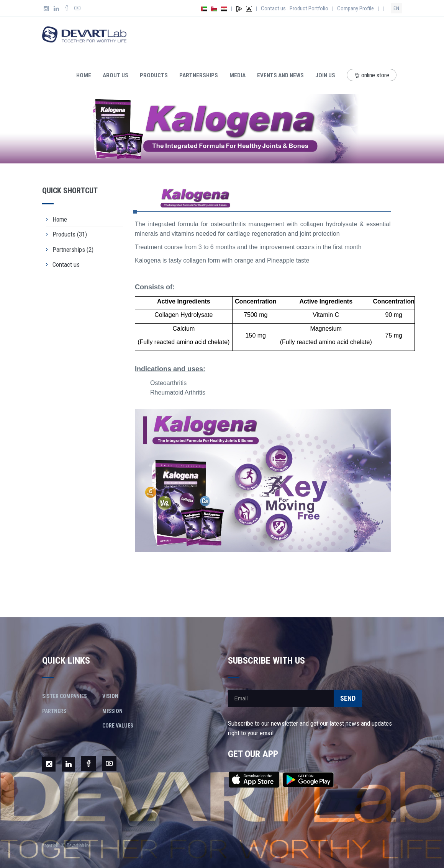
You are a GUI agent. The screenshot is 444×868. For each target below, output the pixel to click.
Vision (110, 696)
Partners (54, 711)
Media (238, 75)
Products (154, 75)
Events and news (280, 75)
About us (116, 75)
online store (372, 75)
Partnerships (199, 75)
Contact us (273, 8)
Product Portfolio (309, 8)
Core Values (118, 726)
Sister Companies (65, 696)
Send (348, 698)
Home (84, 75)
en (396, 8)
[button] (154, 480)
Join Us (325, 75)
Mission (112, 711)
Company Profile (356, 8)
